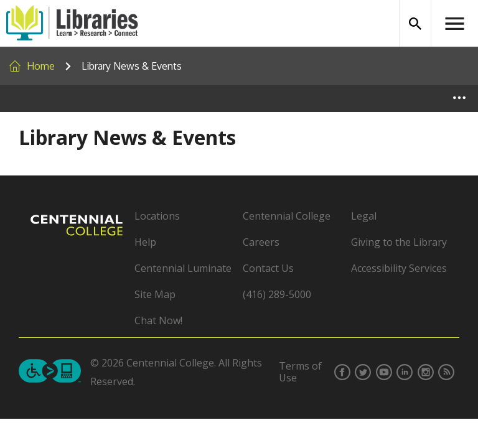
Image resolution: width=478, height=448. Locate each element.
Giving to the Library (399, 242)
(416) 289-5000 (277, 294)
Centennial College (287, 216)
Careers (261, 242)
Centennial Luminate (183, 268)
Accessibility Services (399, 268)
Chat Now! (158, 320)
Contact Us (268, 268)
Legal (364, 216)
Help (145, 242)
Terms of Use (300, 372)
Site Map (155, 294)
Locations (157, 216)
